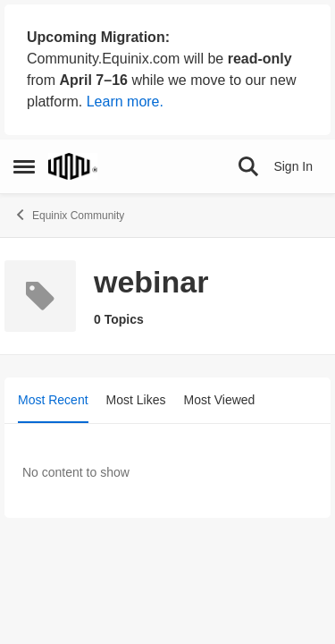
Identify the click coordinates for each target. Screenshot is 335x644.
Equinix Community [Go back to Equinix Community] (69, 215)
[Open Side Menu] (24, 166)
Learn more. (125, 102)
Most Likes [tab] (136, 400)
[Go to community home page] (73, 166)
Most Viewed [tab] (220, 400)
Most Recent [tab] (53, 400)
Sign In (293, 166)
